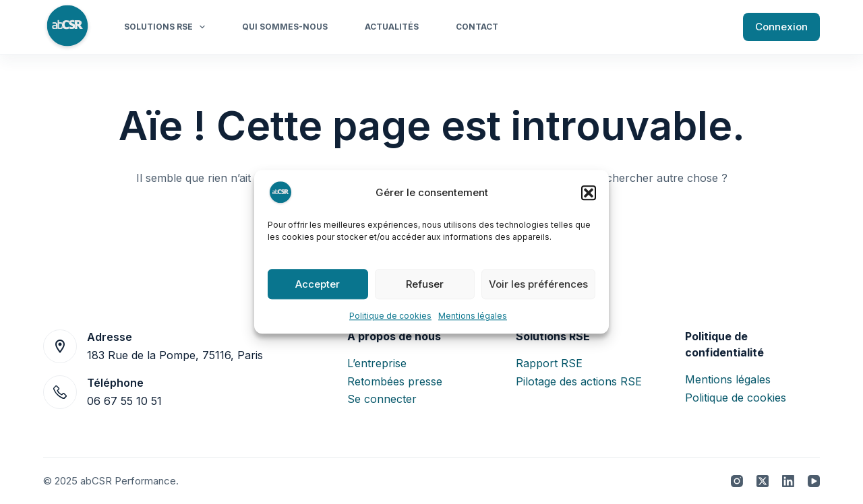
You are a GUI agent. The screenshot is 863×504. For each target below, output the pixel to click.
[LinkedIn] (788, 481)
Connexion (781, 27)
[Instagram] (737, 481)
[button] (589, 193)
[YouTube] (814, 481)
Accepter (318, 284)
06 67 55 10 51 (124, 401)
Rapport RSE (549, 363)
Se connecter (382, 399)
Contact (477, 27)
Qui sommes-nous (285, 27)
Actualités (392, 27)
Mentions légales (473, 316)
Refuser (425, 284)
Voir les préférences (538, 284)
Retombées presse (395, 381)
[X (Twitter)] (763, 481)
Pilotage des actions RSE (579, 381)
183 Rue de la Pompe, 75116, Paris (175, 355)
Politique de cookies (390, 316)
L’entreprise (377, 363)
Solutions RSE (167, 27)
